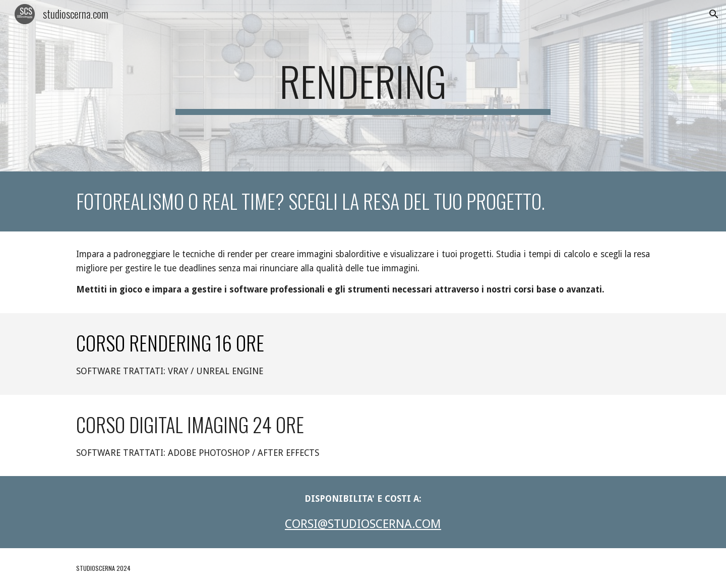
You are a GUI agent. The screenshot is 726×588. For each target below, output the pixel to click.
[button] (714, 14)
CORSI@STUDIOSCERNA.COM (363, 524)
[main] (363, 86)
